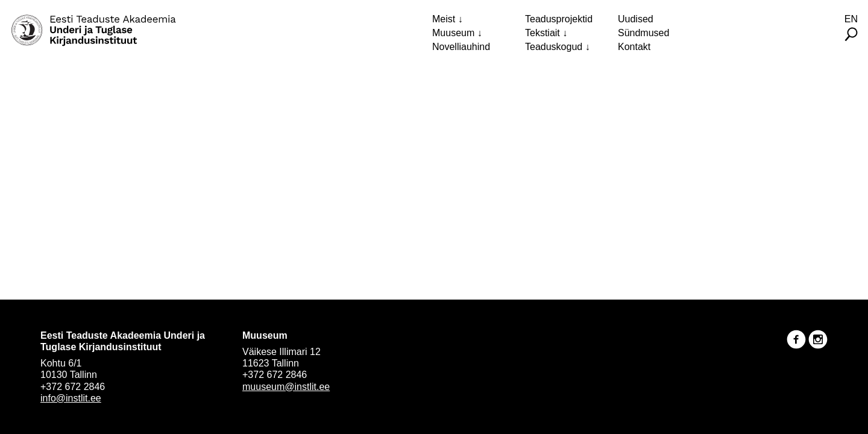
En (851, 19)
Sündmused (643, 33)
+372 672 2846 (73, 387)
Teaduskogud (554, 47)
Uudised (636, 19)
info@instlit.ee (71, 398)
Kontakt (634, 47)
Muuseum (453, 33)
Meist (444, 19)
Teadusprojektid (559, 19)
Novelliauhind (461, 47)
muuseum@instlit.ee (286, 387)
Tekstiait (542, 33)
